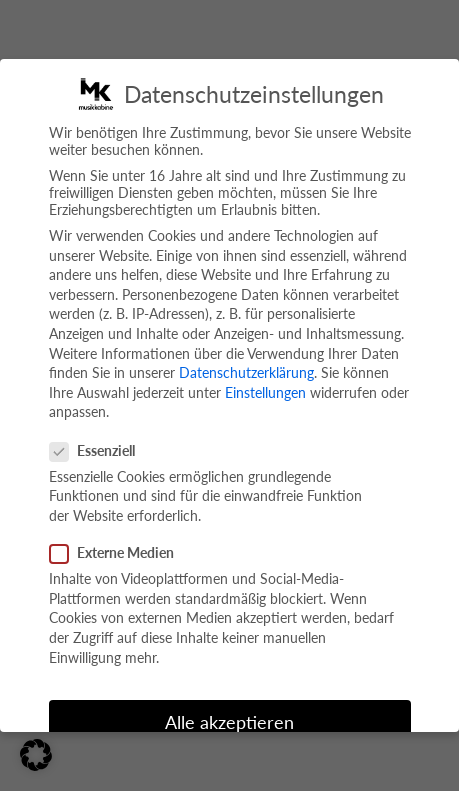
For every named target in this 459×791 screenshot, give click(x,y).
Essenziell (100, 450)
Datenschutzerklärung (246, 372)
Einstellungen (265, 392)
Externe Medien (120, 552)
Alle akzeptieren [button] (229, 722)
